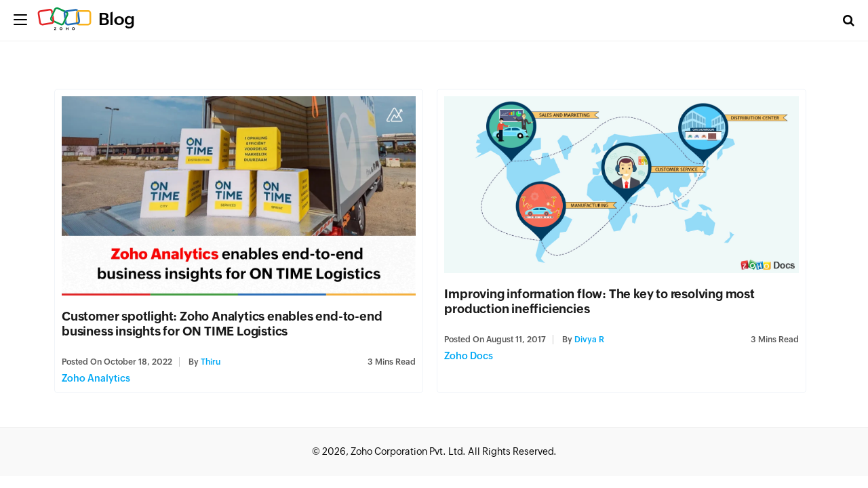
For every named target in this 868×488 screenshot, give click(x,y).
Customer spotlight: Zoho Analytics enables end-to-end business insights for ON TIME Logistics (222, 324)
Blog (117, 19)
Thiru (211, 362)
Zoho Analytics (96, 378)
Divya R (589, 340)
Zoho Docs (469, 356)
